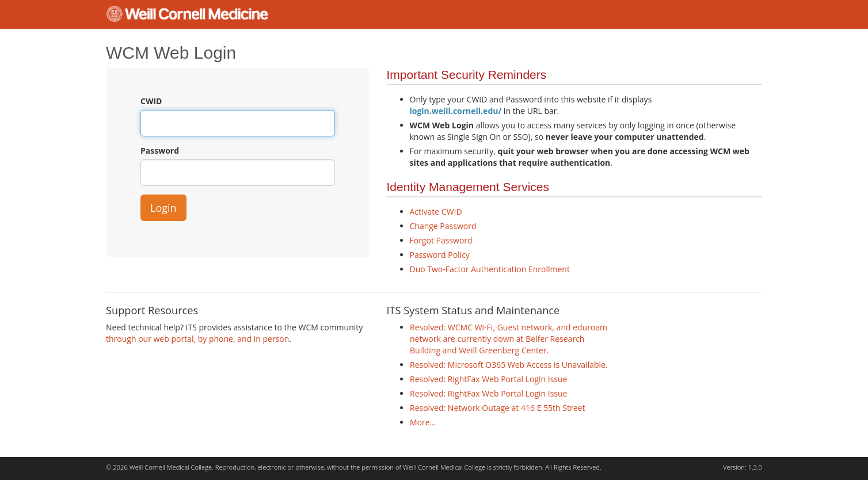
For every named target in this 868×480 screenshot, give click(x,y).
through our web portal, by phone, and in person (197, 339)
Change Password (443, 226)
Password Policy (440, 255)
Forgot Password (441, 240)
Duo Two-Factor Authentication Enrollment (490, 269)
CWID (151, 101)
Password (160, 151)
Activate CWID (436, 212)
